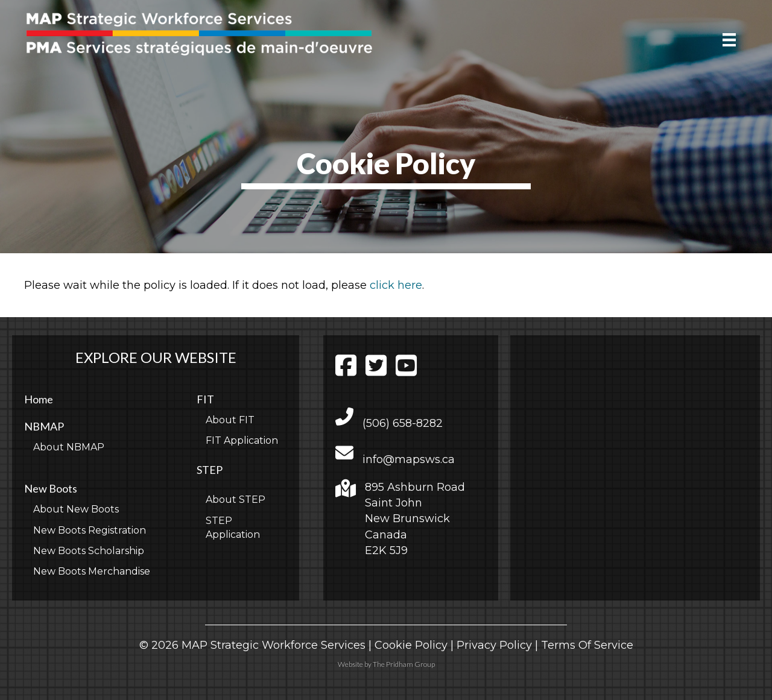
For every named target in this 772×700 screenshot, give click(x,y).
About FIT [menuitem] (230, 420)
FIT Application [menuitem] (242, 440)
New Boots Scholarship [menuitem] (89, 551)
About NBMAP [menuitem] (69, 447)
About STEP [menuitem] (236, 500)
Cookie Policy (411, 645)
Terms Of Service (587, 645)
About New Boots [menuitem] (76, 509)
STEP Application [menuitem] (233, 528)
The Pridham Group (404, 664)
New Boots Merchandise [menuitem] (92, 571)
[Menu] (729, 40)
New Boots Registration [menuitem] (90, 530)
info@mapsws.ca (409, 459)
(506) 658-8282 (403, 423)
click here (396, 285)
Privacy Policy (494, 645)
